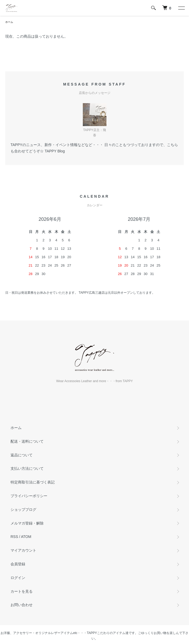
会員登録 (18, 564)
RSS (14, 537)
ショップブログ (23, 510)
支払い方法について (27, 468)
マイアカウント (23, 550)
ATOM (26, 537)
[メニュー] (181, 8)
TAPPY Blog (55, 151)
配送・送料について (27, 441)
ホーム (9, 22)
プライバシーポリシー (29, 496)
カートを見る (22, 591)
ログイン (18, 578)
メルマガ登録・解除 (27, 523)
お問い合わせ (22, 605)
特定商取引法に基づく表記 (33, 482)
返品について (22, 455)
